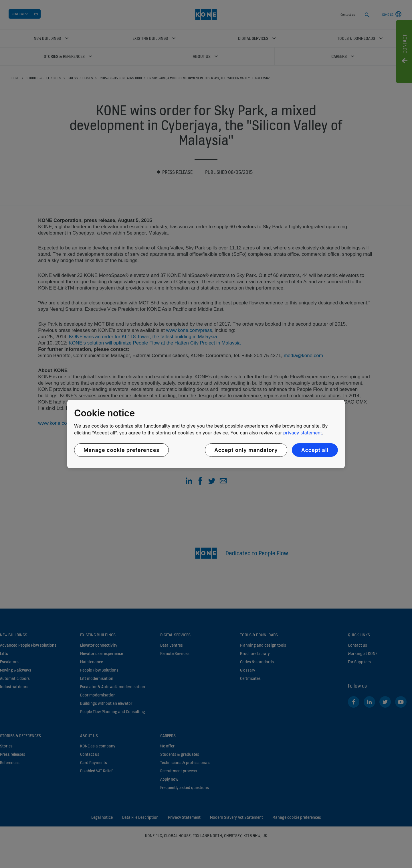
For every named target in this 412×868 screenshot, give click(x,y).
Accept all (315, 450)
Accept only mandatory (246, 450)
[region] (206, 434)
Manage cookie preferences (121, 450)
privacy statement (303, 433)
